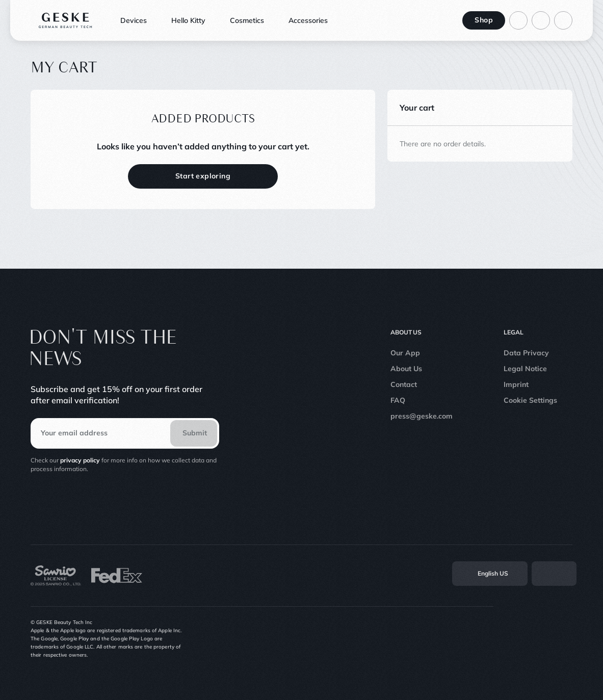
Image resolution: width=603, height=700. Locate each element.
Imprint (516, 384)
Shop (484, 20)
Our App (405, 353)
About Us (406, 369)
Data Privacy (526, 353)
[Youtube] (545, 639)
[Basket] (563, 20)
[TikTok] (522, 639)
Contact (404, 384)
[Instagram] (500, 639)
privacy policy (80, 460)
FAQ (398, 400)
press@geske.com (422, 416)
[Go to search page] (541, 20)
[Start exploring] (203, 176)
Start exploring (203, 176)
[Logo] (65, 20)
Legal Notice (525, 369)
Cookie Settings (530, 400)
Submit (195, 433)
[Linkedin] (567, 639)
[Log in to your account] (518, 20)
